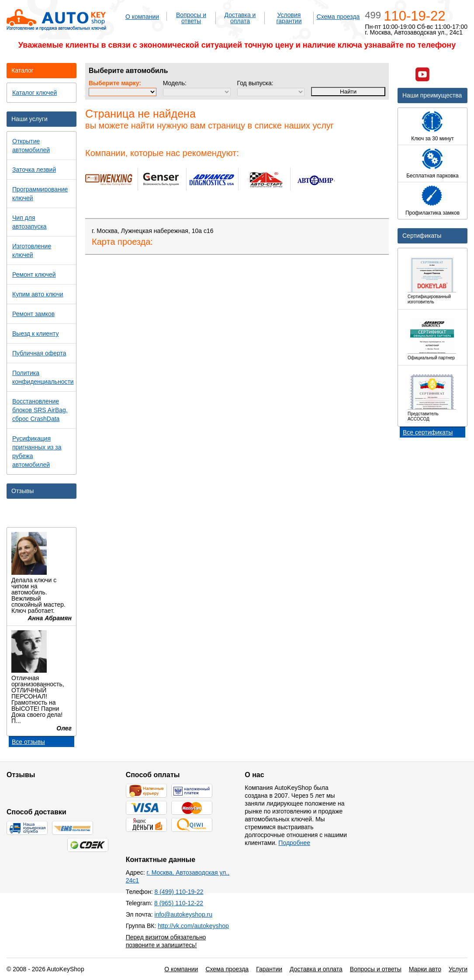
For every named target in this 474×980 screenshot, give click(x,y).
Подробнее (294, 843)
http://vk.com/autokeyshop (193, 926)
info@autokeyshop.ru (183, 914)
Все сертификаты (428, 432)
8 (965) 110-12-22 (179, 903)
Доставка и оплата (240, 18)
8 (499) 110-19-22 (179, 892)
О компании (142, 17)
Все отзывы (28, 742)
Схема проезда (338, 17)
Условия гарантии (289, 18)
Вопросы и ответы (191, 18)
